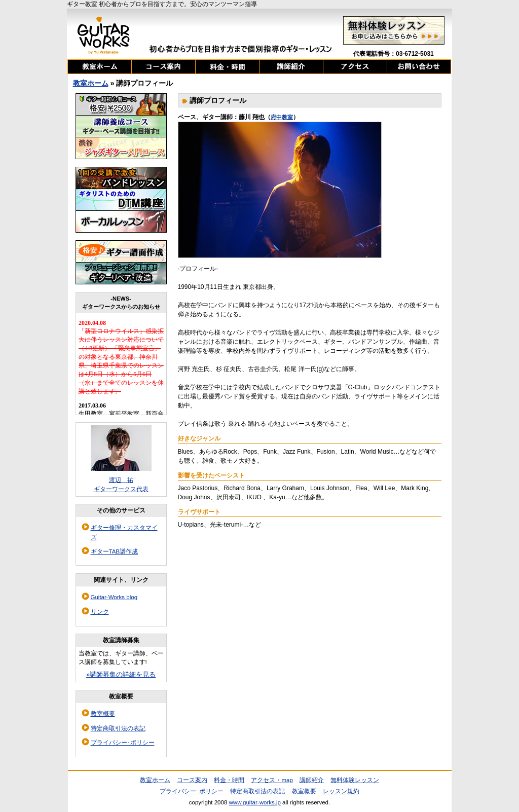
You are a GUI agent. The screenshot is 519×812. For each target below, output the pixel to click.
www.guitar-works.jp (255, 802)
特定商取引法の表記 (118, 728)
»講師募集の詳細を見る (121, 674)
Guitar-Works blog (114, 597)
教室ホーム (91, 83)
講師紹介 (312, 780)
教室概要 (103, 714)
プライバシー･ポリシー (123, 743)
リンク (100, 612)
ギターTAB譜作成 (115, 551)
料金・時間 (229, 780)
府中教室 (282, 117)
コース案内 (192, 780)
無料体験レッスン (355, 780)
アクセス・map (272, 780)
